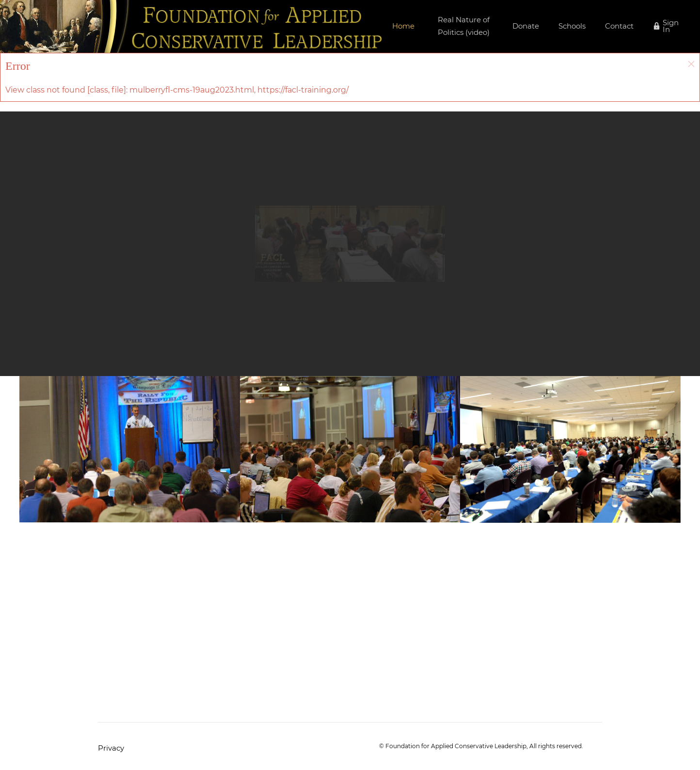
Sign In (671, 26)
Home (403, 26)
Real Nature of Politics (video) (464, 26)
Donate (526, 26)
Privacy (111, 748)
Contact (619, 26)
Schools (572, 26)
